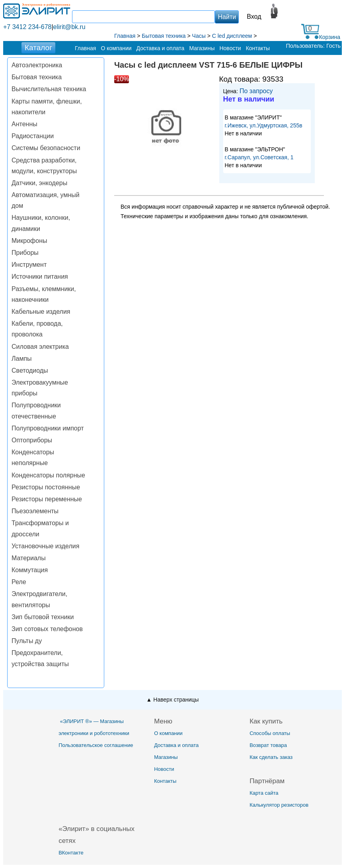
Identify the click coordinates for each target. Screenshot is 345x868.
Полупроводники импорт (48, 428)
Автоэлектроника (37, 65)
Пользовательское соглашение (96, 745)
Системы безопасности (46, 148)
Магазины (202, 48)
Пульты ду (27, 641)
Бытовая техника (37, 77)
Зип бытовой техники (43, 617)
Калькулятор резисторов (279, 805)
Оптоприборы (32, 440)
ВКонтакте (71, 853)
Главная (85, 48)
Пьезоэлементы (35, 511)
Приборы (25, 253)
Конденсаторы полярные (48, 475)
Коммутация (30, 570)
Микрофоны (29, 241)
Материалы (29, 558)
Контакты (258, 48)
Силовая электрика (40, 347)
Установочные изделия (45, 546)
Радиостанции (33, 136)
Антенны (24, 124)
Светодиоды (30, 370)
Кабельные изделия (41, 312)
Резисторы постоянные (46, 487)
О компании (116, 48)
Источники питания (40, 277)
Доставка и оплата (161, 48)
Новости (230, 48)
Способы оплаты (270, 733)
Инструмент (29, 265)
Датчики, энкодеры (39, 183)
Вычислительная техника (49, 89)
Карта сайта (264, 793)
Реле (19, 582)
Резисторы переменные (47, 499)
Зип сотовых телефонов (47, 629)
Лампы (22, 359)
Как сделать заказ (271, 757)
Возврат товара (268, 745)
